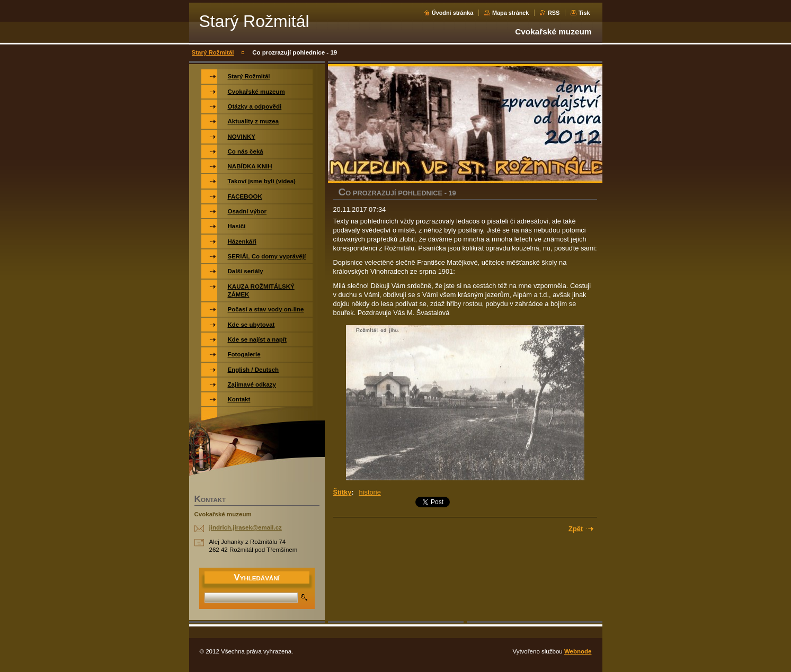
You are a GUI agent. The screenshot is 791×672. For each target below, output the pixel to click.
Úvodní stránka (453, 13)
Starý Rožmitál (213, 52)
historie (370, 492)
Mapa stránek (511, 13)
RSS (554, 13)
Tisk (584, 13)
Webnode (578, 651)
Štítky (343, 492)
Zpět (576, 529)
